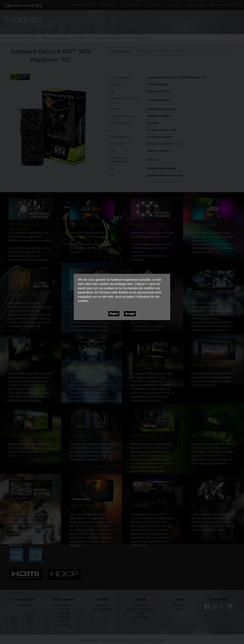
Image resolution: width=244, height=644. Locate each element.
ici (147, 284)
